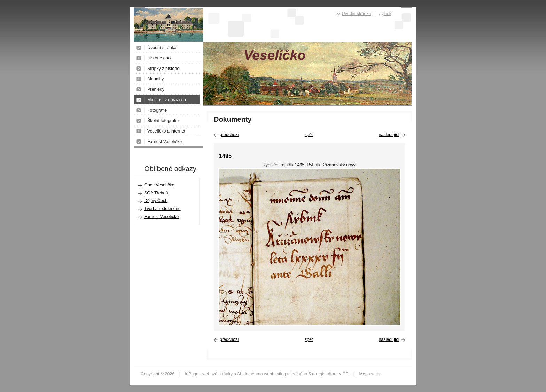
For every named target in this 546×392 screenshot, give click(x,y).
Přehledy (156, 89)
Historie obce (160, 58)
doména (251, 374)
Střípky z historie (163, 69)
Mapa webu (370, 374)
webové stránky (217, 374)
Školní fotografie (163, 121)
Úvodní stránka (162, 48)
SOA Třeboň (156, 193)
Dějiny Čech (156, 201)
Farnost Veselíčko (165, 142)
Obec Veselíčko (159, 185)
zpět (309, 135)
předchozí (229, 135)
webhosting (275, 374)
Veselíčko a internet (166, 131)
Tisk (388, 14)
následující (389, 135)
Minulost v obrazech (167, 100)
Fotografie (157, 110)
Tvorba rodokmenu (162, 209)
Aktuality (155, 79)
